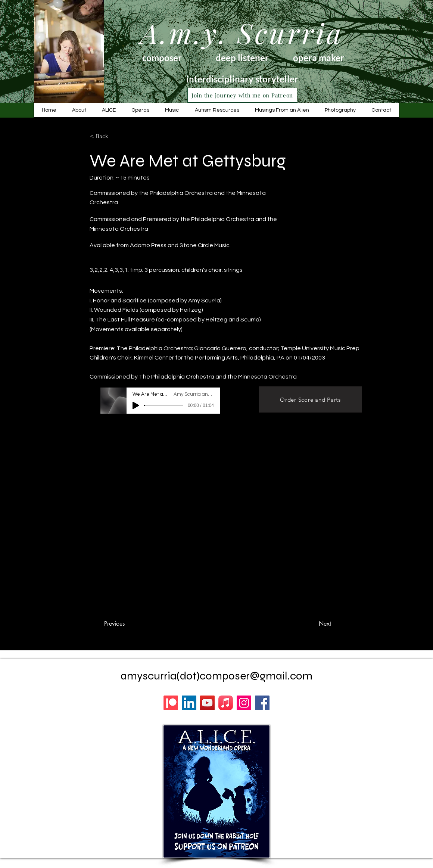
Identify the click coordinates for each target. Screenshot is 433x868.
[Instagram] (244, 703)
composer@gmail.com (256, 676)
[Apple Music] (226, 703)
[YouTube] (207, 703)
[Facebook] (262, 703)
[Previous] (114, 624)
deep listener (242, 58)
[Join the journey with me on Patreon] (242, 95)
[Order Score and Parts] (310, 399)
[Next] (325, 624)
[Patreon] (171, 703)
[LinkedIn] (189, 703)
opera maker (319, 58)
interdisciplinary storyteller (242, 79)
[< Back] (115, 136)
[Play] (136, 405)
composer (162, 58)
